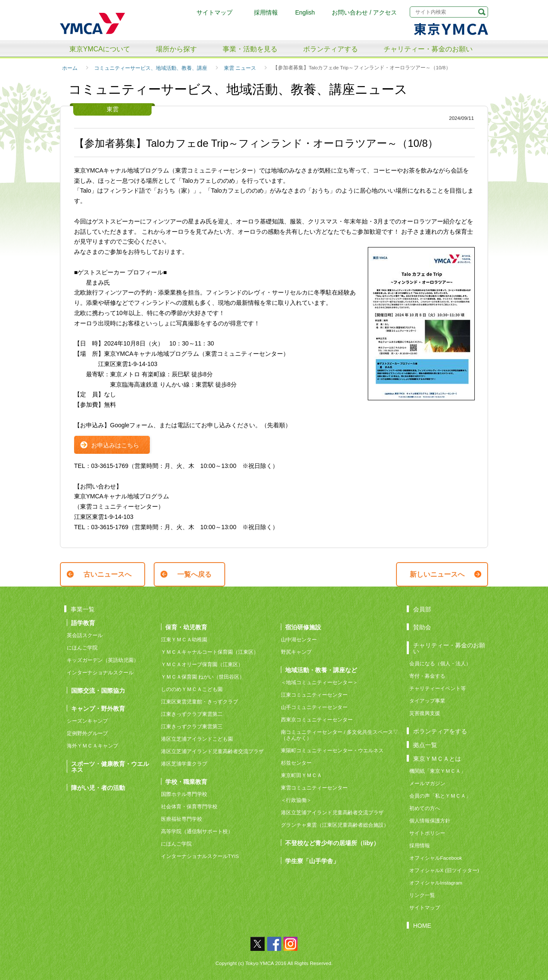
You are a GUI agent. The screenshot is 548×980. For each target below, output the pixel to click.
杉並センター (296, 763)
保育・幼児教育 (186, 627)
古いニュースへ (107, 574)
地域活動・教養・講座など (321, 670)
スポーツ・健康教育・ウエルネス (110, 767)
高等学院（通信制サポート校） (197, 831)
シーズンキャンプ (87, 721)
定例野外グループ (87, 733)
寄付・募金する (427, 676)
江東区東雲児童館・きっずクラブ (200, 701)
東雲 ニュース (240, 68)
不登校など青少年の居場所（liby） (332, 843)
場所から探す (176, 49)
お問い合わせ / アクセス (364, 12)
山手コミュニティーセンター (314, 707)
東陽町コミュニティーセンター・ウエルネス (332, 750)
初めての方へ (425, 808)
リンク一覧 (422, 895)
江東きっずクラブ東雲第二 (192, 714)
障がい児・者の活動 (98, 788)
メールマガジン (427, 783)
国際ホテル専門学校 (187, 794)
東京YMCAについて (100, 49)
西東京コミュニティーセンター (317, 719)
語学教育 (83, 623)
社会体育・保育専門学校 (189, 806)
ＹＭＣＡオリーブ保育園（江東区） (202, 664)
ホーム (70, 68)
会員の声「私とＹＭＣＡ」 (440, 796)
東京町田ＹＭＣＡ (301, 775)
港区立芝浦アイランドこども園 (197, 739)
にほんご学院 (82, 648)
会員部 (422, 609)
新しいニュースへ (437, 574)
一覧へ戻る (194, 574)
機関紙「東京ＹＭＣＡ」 (438, 771)
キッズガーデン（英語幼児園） (103, 660)
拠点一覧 (425, 745)
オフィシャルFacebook (436, 858)
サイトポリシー (427, 833)
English (305, 12)
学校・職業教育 (186, 782)
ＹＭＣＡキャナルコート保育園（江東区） (210, 652)
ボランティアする (331, 49)
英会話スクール (85, 635)
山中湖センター (299, 639)
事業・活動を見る (250, 49)
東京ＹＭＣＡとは (437, 758)
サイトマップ (214, 12)
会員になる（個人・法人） (440, 663)
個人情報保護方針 (430, 821)
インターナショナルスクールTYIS (200, 856)
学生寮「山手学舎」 (312, 861)
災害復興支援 (425, 713)
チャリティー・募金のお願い (428, 49)
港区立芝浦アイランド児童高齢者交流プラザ (212, 751)
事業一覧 (83, 609)
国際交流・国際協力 (98, 690)
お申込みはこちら (115, 445)
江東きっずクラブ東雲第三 (192, 726)
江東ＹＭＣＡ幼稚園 (184, 639)
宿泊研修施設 (303, 627)
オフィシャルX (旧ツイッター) (444, 870)
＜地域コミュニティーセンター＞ (319, 682)
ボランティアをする (440, 731)
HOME (422, 925)
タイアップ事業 (427, 701)
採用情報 (266, 12)
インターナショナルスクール (100, 672)
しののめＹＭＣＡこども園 (192, 689)
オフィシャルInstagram (436, 883)
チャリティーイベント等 (438, 688)
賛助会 (422, 627)
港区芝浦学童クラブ (184, 764)
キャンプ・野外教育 (98, 708)
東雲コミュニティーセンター (314, 788)
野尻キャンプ (296, 652)
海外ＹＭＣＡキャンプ (92, 746)
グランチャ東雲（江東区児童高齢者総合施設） (335, 825)
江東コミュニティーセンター (314, 695)
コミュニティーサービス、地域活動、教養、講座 (151, 68)
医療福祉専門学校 (182, 819)
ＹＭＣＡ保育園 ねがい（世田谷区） (203, 677)
